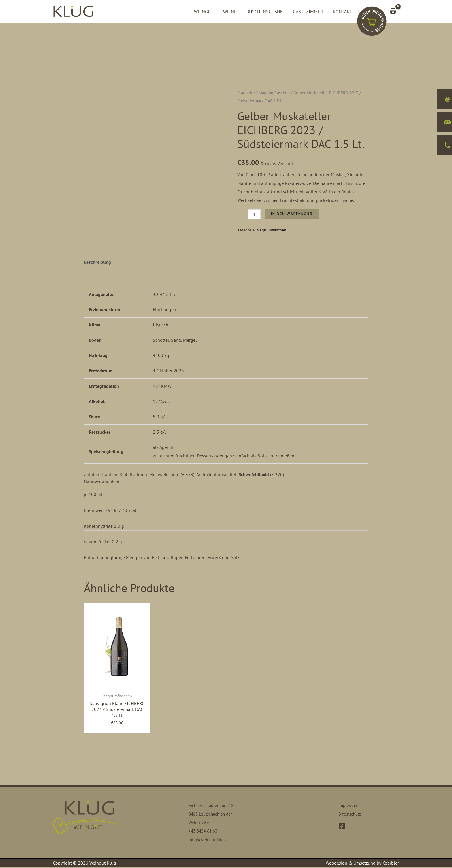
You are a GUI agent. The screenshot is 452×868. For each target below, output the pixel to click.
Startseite (246, 93)
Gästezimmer (309, 12)
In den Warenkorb (292, 214)
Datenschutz (351, 814)
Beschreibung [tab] (97, 262)
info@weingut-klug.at (210, 840)
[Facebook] (342, 826)
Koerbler (391, 863)
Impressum (349, 806)
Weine (232, 12)
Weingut (206, 12)
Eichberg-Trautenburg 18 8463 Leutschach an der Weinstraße (213, 814)
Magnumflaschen (274, 93)
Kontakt (343, 12)
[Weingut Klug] (73, 11)
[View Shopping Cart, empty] (393, 12)
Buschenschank (266, 12)
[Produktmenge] (254, 214)
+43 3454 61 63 (204, 831)
